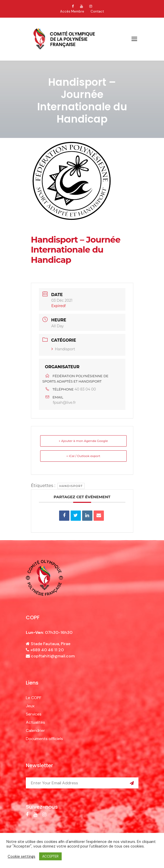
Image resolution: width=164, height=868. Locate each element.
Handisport (63, 349)
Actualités (35, 722)
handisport (71, 486)
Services (34, 714)
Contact (97, 11)
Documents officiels (44, 739)
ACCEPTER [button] (50, 856)
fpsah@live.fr (64, 403)
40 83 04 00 (85, 389)
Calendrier (35, 730)
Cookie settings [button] (21, 856)
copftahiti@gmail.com (53, 656)
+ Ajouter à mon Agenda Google (83, 441)
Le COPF (34, 698)
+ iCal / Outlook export (83, 456)
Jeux (30, 706)
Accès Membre (72, 11)
